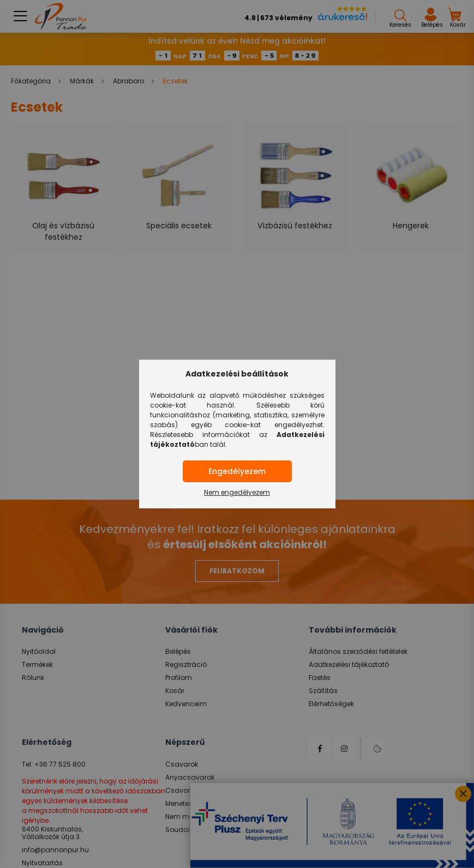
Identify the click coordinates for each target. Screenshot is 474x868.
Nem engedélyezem (237, 492)
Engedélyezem (237, 471)
